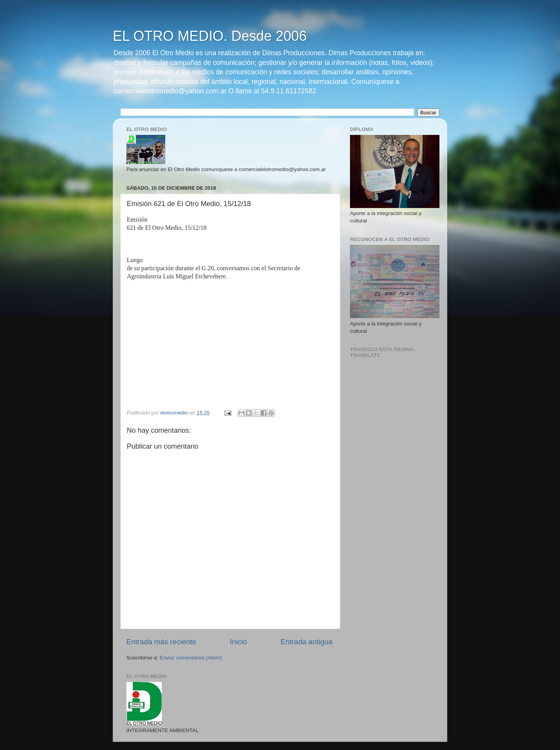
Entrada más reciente (161, 642)
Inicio (238, 642)
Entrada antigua (307, 642)
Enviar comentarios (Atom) (191, 658)
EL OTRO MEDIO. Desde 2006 (210, 36)
